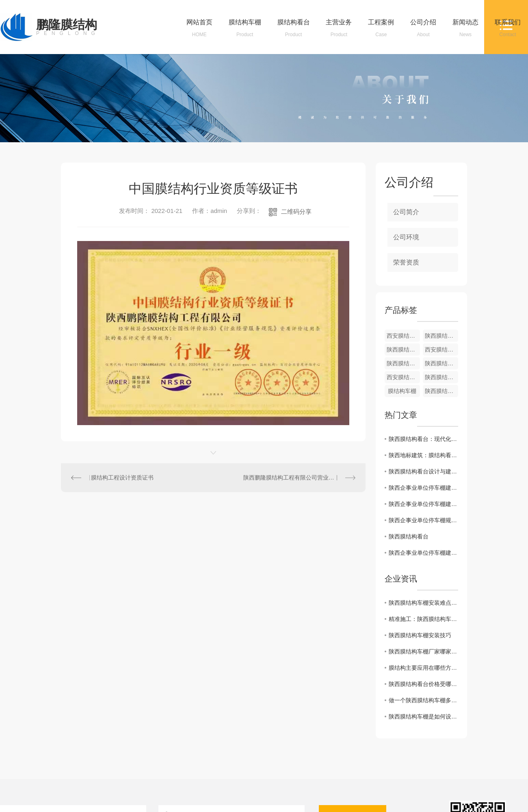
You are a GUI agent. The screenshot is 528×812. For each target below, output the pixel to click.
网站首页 (199, 28)
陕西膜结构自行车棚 (441, 336)
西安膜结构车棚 (403, 336)
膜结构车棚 (245, 28)
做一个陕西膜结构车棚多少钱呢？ (423, 700)
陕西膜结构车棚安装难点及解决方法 (423, 603)
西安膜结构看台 (441, 350)
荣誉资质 (406, 262)
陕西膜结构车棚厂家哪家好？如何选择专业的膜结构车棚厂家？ (423, 651)
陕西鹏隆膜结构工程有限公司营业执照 (292, 478)
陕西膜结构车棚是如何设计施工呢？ (423, 716)
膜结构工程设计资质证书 (122, 478)
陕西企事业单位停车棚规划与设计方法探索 (423, 520)
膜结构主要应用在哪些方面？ (423, 668)
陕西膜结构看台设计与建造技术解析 (423, 471)
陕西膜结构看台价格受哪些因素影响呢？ (423, 684)
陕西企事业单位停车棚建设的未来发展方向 (423, 488)
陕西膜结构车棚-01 (403, 350)
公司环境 (406, 237)
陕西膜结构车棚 (441, 363)
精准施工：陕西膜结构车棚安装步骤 (423, 619)
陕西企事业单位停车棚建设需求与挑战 (423, 553)
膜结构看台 (294, 28)
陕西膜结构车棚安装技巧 (420, 635)
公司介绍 (423, 28)
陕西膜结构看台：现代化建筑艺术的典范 (423, 439)
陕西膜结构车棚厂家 (403, 363)
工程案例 (381, 28)
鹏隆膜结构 (68, 27)
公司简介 (406, 212)
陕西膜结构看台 (441, 377)
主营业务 (339, 28)
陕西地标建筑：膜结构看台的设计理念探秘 (423, 455)
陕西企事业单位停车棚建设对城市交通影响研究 (423, 504)
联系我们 (508, 28)
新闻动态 (465, 28)
